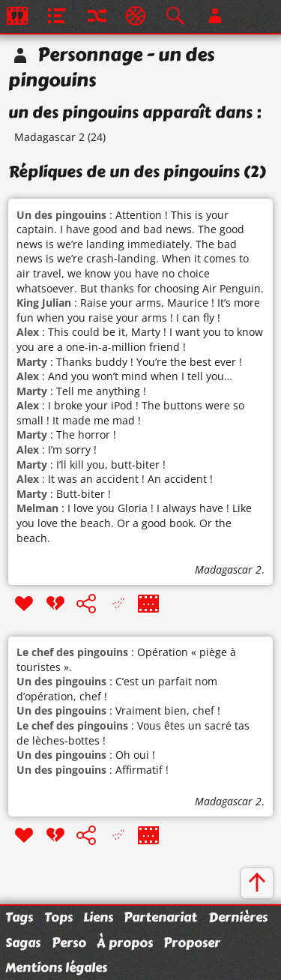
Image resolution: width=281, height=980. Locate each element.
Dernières (238, 917)
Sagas (23, 943)
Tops (58, 917)
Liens (98, 917)
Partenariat (160, 917)
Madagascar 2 (49, 137)
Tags (19, 917)
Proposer (192, 943)
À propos (125, 943)
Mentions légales (56, 967)
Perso (69, 943)
